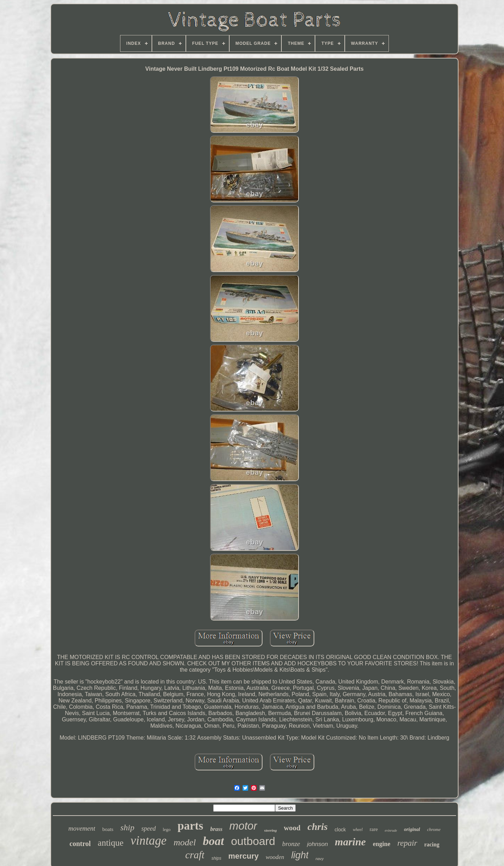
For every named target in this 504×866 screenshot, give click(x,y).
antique (111, 843)
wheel (358, 830)
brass (216, 829)
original (412, 829)
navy (319, 859)
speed (149, 829)
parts (190, 826)
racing (432, 844)
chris (318, 827)
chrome (434, 829)
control (80, 844)
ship (127, 827)
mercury (243, 856)
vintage (149, 841)
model (185, 842)
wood (292, 828)
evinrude (391, 830)
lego (167, 829)
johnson (317, 844)
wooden (275, 857)
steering (271, 830)
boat (213, 841)
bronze (291, 844)
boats (108, 829)
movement (82, 828)
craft (195, 855)
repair (407, 843)
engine (381, 844)
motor (243, 826)
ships (216, 858)
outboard (253, 841)
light (300, 855)
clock (340, 830)
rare (374, 829)
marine (350, 842)
